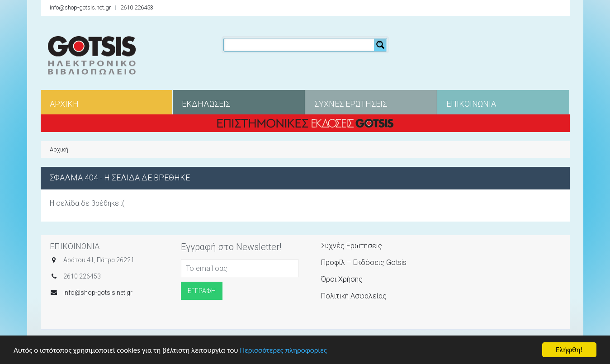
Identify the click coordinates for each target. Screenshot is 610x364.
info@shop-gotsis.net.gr (80, 7)
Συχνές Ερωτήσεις (352, 246)
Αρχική (59, 149)
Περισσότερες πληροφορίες (283, 351)
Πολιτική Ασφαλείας (354, 296)
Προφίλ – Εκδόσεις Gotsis (364, 262)
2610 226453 (137, 7)
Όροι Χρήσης (342, 279)
